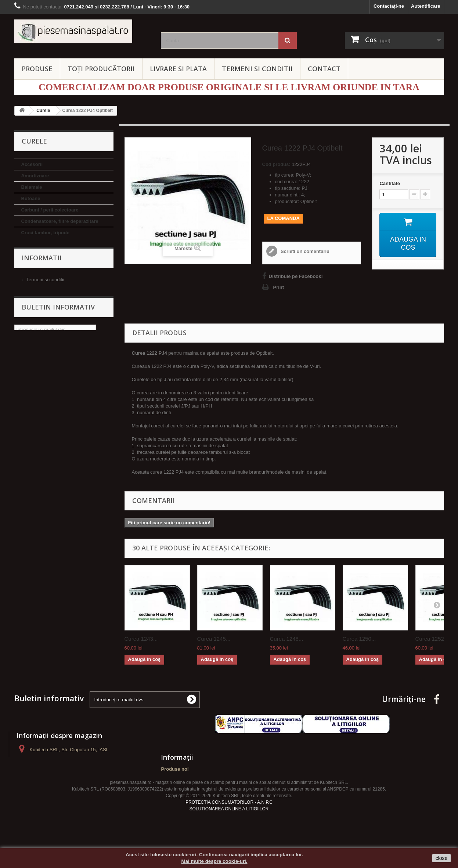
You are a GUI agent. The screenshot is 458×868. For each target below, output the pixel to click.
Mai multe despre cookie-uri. (214, 861)
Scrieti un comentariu (305, 251)
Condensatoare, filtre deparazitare (60, 221)
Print (279, 287)
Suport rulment (38, 403)
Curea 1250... (359, 639)
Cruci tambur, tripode (45, 233)
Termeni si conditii (45, 474)
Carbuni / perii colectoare (50, 210)
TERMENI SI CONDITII (257, 69)
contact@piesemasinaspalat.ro (79, 777)
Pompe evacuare (40, 358)
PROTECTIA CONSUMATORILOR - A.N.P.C (229, 818)
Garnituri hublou (40, 312)
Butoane (31, 198)
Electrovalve (35, 255)
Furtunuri (32, 301)
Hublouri (31, 324)
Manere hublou (38, 346)
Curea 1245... (214, 639)
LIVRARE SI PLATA (178, 69)
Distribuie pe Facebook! (296, 276)
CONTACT (324, 69)
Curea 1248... (287, 639)
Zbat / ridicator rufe (43, 426)
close (442, 858)
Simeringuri (35, 392)
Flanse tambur (38, 278)
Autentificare (425, 6)
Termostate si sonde (44, 415)
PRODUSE (37, 69)
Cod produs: (276, 164)
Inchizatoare (35, 335)
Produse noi (175, 769)
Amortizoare (35, 176)
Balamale (32, 187)
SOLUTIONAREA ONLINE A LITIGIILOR (229, 825)
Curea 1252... (432, 639)
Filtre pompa (36, 267)
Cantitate (390, 183)
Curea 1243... (141, 639)
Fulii (26, 290)
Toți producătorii (101, 69)
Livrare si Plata (42, 485)
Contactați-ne (389, 6)
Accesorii (32, 164)
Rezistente (33, 369)
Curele (29, 244)
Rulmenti (32, 381)
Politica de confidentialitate (55, 496)
